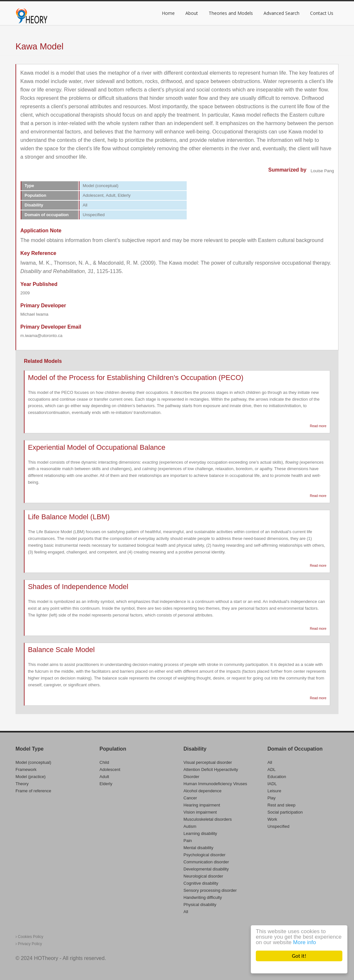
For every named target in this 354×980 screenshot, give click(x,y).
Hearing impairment (202, 805)
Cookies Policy (29, 937)
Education (277, 777)
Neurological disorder (203, 876)
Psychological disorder (204, 855)
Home (168, 13)
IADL (272, 784)
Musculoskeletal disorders (208, 819)
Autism (190, 826)
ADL (271, 769)
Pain (188, 841)
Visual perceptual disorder (208, 762)
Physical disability (200, 905)
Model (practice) (31, 777)
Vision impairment (200, 812)
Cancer (190, 798)
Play (271, 798)
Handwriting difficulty (203, 897)
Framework (26, 769)
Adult (104, 777)
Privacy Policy (29, 944)
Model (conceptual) (33, 762)
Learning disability (200, 833)
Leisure (274, 791)
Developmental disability (206, 869)
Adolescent (110, 769)
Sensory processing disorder (210, 890)
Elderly (106, 784)
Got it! (299, 956)
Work (272, 819)
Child (104, 762)
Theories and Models (231, 13)
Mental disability (198, 848)
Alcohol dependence (203, 791)
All (186, 912)
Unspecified (278, 826)
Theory (22, 784)
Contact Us (322, 13)
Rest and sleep (281, 805)
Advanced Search (281, 13)
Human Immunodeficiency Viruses (215, 784)
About (192, 13)
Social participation (285, 812)
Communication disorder (206, 862)
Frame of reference (33, 791)
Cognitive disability (201, 883)
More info (304, 942)
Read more (318, 426)
